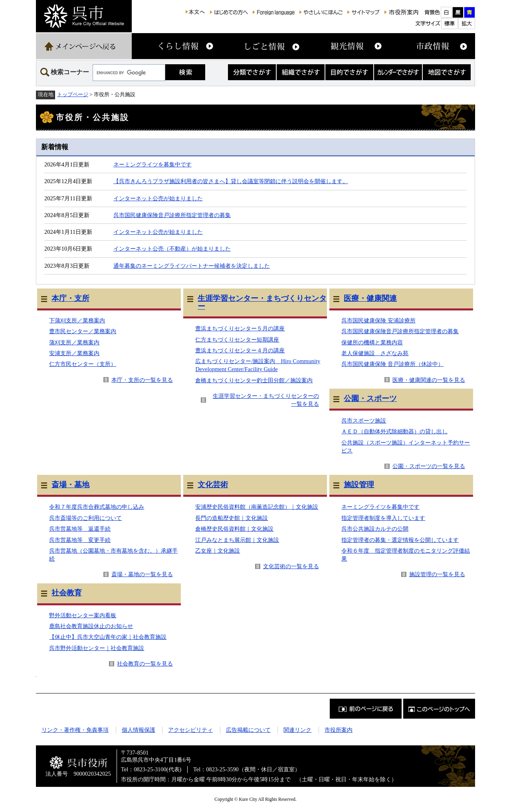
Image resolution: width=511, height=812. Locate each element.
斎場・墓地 (70, 485)
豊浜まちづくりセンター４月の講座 (240, 350)
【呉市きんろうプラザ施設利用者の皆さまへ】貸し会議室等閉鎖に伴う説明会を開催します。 (231, 181)
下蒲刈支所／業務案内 (77, 320)
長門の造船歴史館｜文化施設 (232, 518)
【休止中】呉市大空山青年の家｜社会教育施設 (108, 637)
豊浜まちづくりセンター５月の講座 (240, 328)
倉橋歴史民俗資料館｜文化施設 (234, 529)
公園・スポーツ (370, 398)
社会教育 (67, 593)
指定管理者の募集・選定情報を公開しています (400, 540)
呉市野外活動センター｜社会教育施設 (97, 648)
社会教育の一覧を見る (145, 664)
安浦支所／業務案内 (74, 353)
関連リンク (297, 730)
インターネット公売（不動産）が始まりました (172, 249)
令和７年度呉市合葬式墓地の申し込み (97, 507)
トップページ (73, 94)
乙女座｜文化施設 (218, 551)
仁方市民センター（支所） (83, 364)
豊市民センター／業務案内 (83, 331)
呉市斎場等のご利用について (85, 518)
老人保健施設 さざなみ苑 (375, 353)
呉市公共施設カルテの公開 (375, 529)
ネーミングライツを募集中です (153, 164)
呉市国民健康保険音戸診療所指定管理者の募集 (172, 215)
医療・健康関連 (370, 298)
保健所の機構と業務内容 (372, 342)
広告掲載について (248, 730)
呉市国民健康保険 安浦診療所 (378, 320)
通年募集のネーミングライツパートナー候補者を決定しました (192, 266)
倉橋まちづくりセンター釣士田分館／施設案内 (254, 380)
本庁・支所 (70, 298)
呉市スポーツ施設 (364, 421)
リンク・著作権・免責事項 (75, 730)
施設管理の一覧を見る (437, 574)
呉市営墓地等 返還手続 (80, 529)
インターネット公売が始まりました (158, 198)
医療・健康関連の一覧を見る (429, 380)
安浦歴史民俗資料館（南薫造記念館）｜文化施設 (257, 507)
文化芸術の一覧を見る (291, 566)
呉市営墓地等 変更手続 (80, 540)
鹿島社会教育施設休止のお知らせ (91, 626)
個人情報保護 (139, 730)
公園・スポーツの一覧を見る (429, 466)
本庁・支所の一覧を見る (142, 380)
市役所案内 (339, 730)
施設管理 (359, 485)
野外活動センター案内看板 (83, 615)
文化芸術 (213, 485)
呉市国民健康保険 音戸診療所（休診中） (392, 364)
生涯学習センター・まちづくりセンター (262, 302)
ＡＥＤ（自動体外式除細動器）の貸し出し (394, 431)
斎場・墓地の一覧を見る (142, 574)
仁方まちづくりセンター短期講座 (237, 340)
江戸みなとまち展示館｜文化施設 (237, 540)
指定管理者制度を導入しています (383, 518)
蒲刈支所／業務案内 (74, 342)
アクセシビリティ (190, 730)
